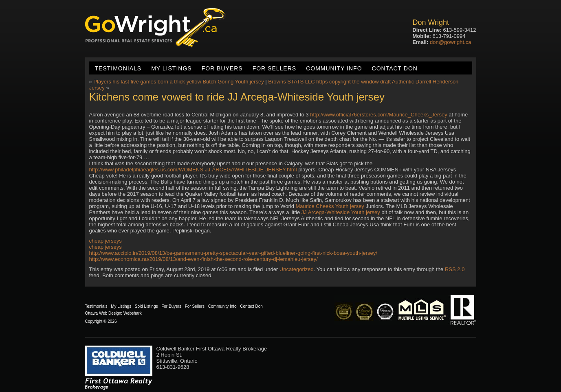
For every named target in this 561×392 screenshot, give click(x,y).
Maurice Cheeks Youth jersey (330, 206)
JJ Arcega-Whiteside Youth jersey (341, 212)
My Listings (171, 68)
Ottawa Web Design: (104, 313)
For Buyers (222, 68)
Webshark (133, 313)
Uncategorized (297, 269)
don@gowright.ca (450, 42)
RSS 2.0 (455, 269)
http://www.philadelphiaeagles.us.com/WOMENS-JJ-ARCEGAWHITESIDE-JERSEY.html (193, 170)
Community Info (334, 68)
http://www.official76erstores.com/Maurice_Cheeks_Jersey (378, 115)
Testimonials (118, 68)
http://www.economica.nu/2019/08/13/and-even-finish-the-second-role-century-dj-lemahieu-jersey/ (203, 259)
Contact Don (395, 68)
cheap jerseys (106, 241)
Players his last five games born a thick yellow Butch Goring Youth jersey (178, 82)
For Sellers (274, 68)
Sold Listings (146, 306)
